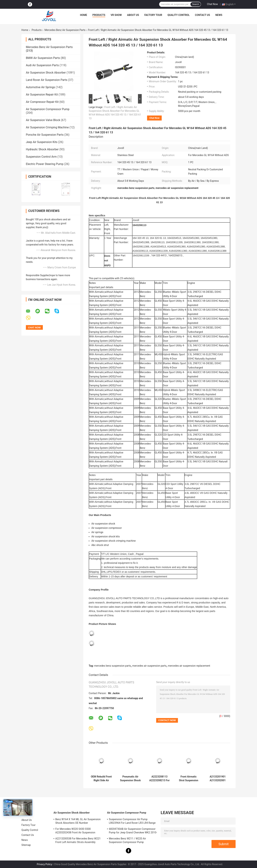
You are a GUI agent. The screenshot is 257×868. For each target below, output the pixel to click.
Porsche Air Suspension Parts (45, 135)
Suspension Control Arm (41, 157)
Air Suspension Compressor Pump (48, 109)
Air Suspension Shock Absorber (46, 73)
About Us (133, 15)
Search (196, 4)
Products (99, 15)
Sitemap (26, 845)
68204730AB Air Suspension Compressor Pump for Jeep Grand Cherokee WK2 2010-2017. (133, 831)
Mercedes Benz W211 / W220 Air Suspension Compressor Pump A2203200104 (127, 841)
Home (84, 15)
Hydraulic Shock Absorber (42, 149)
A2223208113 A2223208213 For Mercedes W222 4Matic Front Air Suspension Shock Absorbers (159, 779)
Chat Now (212, 4)
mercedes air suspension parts (149, 666)
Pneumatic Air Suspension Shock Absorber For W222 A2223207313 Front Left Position (130, 779)
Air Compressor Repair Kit (42, 102)
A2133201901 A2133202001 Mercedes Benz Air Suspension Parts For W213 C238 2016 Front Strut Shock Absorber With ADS (218, 779)
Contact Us (202, 15)
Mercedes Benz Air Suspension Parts (65, 30)
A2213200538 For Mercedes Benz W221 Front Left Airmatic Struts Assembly (78, 840)
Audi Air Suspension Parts (42, 65)
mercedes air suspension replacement (189, 666)
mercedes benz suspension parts (113, 666)
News (219, 15)
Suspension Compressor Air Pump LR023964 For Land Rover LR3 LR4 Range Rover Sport (132, 822)
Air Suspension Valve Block (43, 120)
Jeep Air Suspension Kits (42, 142)
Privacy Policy (44, 864)
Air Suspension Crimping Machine (47, 127)
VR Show (116, 15)
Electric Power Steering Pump (45, 164)
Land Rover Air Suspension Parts (47, 80)
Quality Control (178, 15)
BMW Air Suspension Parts (43, 58)
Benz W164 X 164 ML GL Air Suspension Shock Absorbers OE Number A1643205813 (78, 822)
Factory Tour (153, 15)
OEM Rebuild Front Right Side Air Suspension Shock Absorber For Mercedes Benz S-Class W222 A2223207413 (101, 779)
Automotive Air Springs (40, 87)
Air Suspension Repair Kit (42, 95)
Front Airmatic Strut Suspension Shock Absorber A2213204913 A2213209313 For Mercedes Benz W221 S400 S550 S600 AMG (189, 779)
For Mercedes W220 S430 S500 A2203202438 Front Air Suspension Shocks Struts (75, 831)
